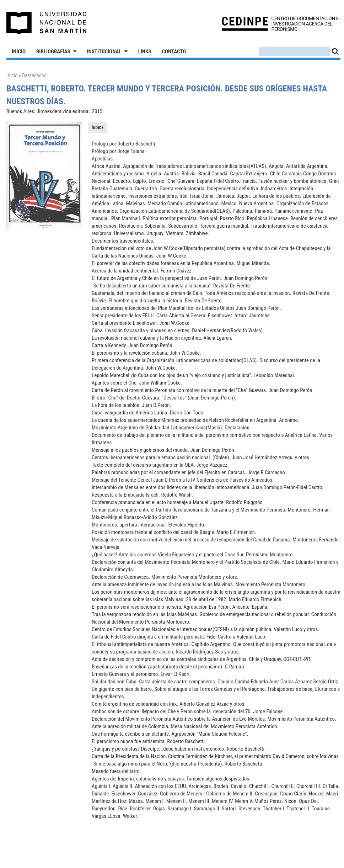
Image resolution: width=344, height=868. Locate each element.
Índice (98, 128)
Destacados (34, 75)
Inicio (19, 52)
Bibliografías (53, 52)
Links (145, 52)
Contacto (174, 52)
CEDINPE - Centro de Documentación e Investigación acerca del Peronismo (280, 23)
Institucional (104, 52)
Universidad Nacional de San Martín (47, 23)
